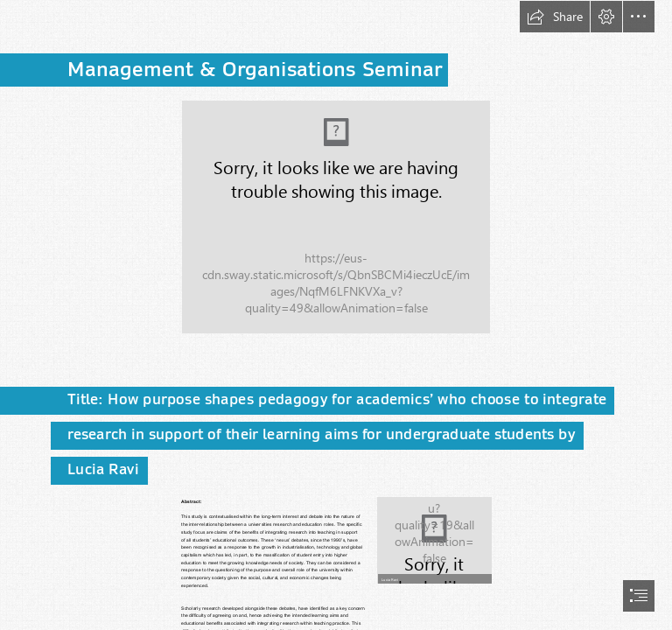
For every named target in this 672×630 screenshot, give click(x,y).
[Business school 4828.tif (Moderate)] (336, 217)
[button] (555, 17)
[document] (336, 315)
